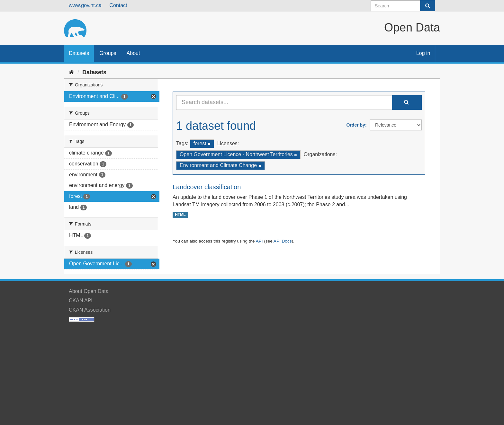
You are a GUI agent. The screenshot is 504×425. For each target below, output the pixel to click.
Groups (108, 53)
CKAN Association (90, 310)
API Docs (283, 241)
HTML (180, 215)
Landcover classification (207, 187)
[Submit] (428, 6)
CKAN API (81, 301)
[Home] (72, 72)
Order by (356, 125)
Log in (423, 53)
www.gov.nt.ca (85, 5)
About (133, 53)
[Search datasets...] (284, 102)
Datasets (79, 53)
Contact (118, 5)
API (259, 241)
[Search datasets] (403, 6)
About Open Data (89, 291)
